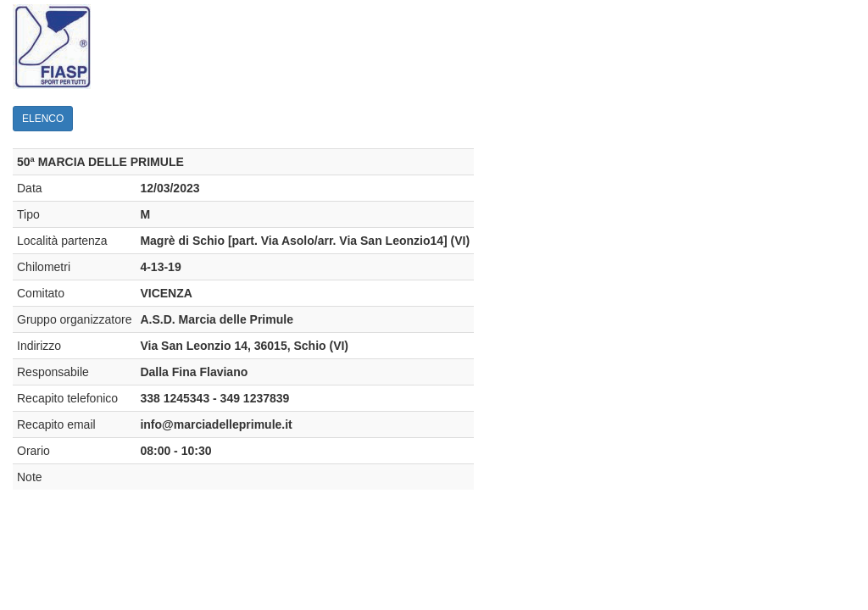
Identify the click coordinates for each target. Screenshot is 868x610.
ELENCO (43, 119)
